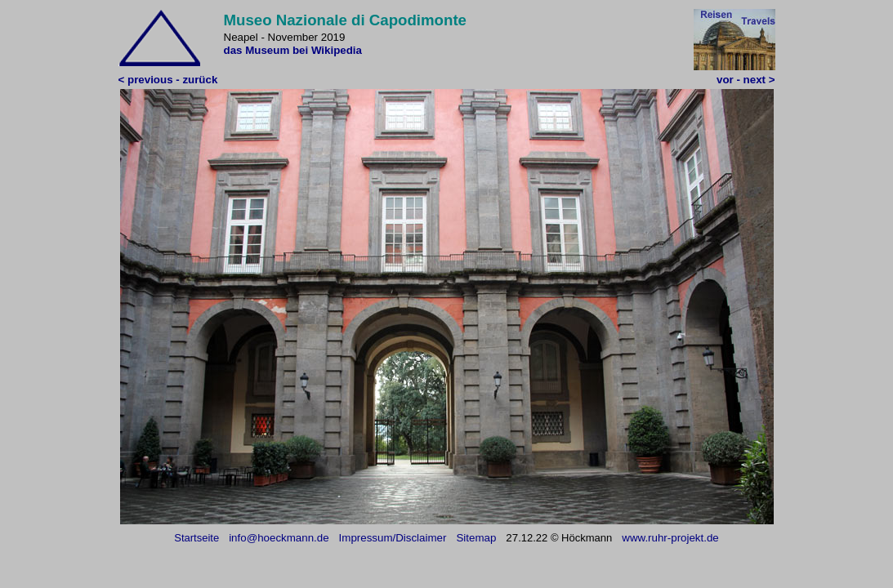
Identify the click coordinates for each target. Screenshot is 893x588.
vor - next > (746, 80)
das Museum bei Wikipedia (293, 50)
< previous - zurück (168, 80)
